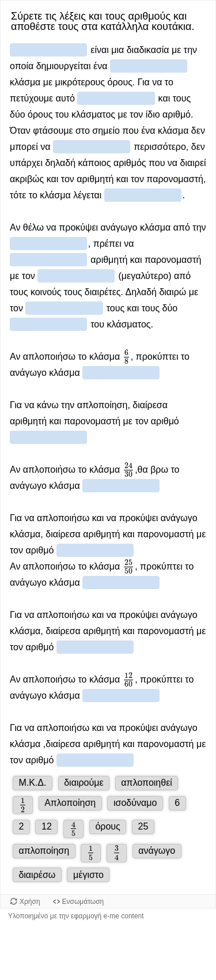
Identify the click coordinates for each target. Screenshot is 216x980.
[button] (33, 783)
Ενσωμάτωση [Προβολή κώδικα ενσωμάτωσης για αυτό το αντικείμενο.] (83, 902)
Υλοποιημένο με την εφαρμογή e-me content (76, 916)
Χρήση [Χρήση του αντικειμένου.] (30, 902)
